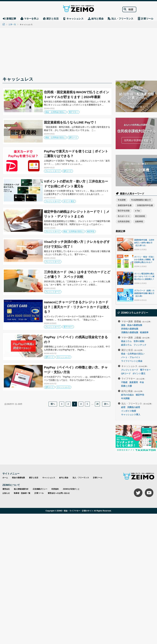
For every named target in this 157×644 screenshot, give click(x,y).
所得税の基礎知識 (130, 329)
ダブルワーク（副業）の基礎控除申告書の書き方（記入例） (144, 293)
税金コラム (126, 341)
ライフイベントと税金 (132, 361)
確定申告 (91, 231)
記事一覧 (12, 24)
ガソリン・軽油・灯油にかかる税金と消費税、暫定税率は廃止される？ (144, 260)
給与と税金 (133, 391)
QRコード (73, 137)
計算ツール (98, 478)
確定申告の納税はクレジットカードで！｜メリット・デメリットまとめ (77, 214)
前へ (53, 404)
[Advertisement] (78, 53)
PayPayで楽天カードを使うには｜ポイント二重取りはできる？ (76, 154)
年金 (142, 382)
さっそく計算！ (136, 179)
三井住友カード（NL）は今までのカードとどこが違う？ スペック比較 (77, 274)
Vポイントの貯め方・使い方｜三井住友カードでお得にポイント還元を (76, 184)
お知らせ (6, 493)
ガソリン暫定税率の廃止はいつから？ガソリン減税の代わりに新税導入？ (144, 276)
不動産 (124, 382)
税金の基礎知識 (135, 325)
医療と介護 (126, 386)
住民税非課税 (124, 221)
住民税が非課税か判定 (136, 140)
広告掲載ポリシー (40, 489)
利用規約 (55, 489)
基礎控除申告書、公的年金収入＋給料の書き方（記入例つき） (144, 243)
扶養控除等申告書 (145, 205)
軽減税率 (144, 332)
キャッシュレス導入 (131, 415)
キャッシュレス (63, 357)
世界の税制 (139, 341)
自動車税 (139, 221)
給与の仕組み (127, 395)
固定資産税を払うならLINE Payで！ (70, 122)
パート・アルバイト (131, 357)
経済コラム (126, 345)
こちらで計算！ (136, 107)
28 (97, 404)
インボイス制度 (129, 411)
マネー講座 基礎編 (137, 321)
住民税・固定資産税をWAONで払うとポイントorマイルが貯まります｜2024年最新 (77, 95)
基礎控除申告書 (125, 205)
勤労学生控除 (124, 211)
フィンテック (140, 345)
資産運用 (134, 382)
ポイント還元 (69, 201)
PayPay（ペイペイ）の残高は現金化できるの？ (76, 339)
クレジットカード (53, 171)
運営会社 (6, 489)
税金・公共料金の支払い (55, 112)
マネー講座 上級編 (136, 337)
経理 (123, 407)
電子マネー (73, 112)
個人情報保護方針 (21, 489)
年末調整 (122, 200)
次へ (106, 404)
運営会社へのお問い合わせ (59, 493)
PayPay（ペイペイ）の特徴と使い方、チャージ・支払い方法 (76, 370)
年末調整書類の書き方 (141, 200)
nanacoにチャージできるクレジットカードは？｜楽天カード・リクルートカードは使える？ (77, 307)
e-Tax (138, 211)
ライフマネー (134, 378)
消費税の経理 (134, 407)
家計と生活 (133, 350)
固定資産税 (140, 216)
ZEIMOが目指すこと (71, 489)
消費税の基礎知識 (130, 332)
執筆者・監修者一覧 (22, 493)
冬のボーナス (124, 216)
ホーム (5, 478)
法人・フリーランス (137, 403)
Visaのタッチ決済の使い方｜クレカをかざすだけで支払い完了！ (77, 244)
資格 (123, 325)
